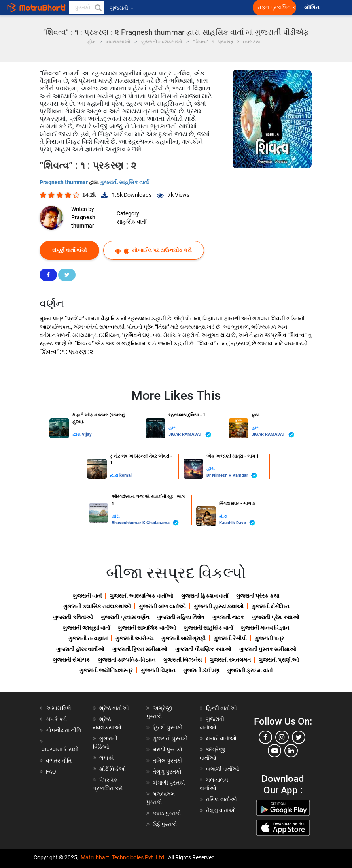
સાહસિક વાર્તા (132, 222)
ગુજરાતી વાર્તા (87, 596)
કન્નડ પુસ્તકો (167, 813)
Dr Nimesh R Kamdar (232, 475)
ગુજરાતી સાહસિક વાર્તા (124, 182)
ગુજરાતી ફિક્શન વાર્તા (205, 596)
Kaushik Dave (237, 523)
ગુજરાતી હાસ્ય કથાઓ (219, 606)
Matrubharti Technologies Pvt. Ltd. (123, 857)
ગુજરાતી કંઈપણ (201, 670)
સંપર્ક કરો (57, 719)
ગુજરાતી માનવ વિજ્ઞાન (265, 628)
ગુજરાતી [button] (122, 8)
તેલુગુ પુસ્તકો (167, 772)
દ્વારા (77, 434)
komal (126, 475)
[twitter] (299, 737)
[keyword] (86, 8)
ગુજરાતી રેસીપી (230, 638)
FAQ (51, 772)
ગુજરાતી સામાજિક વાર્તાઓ (147, 628)
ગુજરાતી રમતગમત (230, 660)
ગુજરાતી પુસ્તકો (170, 738)
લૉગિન (312, 8)
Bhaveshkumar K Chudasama (145, 523)
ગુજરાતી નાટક (228, 617)
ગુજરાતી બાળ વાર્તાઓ (162, 606)
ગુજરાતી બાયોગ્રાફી (184, 638)
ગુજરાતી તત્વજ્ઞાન (88, 638)
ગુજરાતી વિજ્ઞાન (158, 670)
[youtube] (274, 751)
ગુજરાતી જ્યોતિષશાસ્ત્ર (106, 670)
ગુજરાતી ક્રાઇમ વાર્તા (250, 670)
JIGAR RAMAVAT (190, 435)
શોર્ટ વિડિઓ (113, 769)
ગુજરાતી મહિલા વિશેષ (181, 617)
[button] (98, 8)
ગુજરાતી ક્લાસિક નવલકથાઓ (97, 606)
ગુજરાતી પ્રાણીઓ (279, 660)
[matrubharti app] (184, 8)
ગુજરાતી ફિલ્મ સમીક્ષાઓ (140, 649)
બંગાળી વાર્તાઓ (223, 769)
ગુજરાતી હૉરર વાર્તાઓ (80, 649)
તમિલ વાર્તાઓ (221, 799)
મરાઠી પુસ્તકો (167, 749)
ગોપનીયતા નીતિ (63, 730)
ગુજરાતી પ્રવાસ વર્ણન (125, 617)
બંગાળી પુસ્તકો (169, 783)
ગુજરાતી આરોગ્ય (134, 638)
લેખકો (107, 758)
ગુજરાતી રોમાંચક (72, 660)
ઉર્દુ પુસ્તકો (165, 824)
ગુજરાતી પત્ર (269, 638)
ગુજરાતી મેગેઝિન (270, 606)
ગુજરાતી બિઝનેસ (183, 660)
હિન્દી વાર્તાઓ (221, 708)
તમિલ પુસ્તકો (168, 761)
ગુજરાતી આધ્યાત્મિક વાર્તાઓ (141, 596)
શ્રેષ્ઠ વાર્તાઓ (114, 708)
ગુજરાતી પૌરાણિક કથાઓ (203, 649)
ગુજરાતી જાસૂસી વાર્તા (86, 628)
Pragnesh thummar (64, 182)
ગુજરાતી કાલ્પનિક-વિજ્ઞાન (127, 660)
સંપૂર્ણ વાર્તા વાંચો (69, 250)
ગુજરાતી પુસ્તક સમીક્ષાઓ (268, 649)
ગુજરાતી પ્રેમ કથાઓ (276, 617)
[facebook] (265, 737)
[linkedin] (291, 751)
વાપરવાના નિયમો (61, 749)
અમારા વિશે (59, 708)
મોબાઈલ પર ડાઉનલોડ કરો (154, 250)
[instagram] (282, 737)
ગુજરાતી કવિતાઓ (73, 617)
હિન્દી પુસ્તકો (168, 727)
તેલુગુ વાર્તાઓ (221, 810)
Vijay (87, 434)
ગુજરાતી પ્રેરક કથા (258, 596)
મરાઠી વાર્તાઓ (221, 738)
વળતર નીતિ (59, 761)
